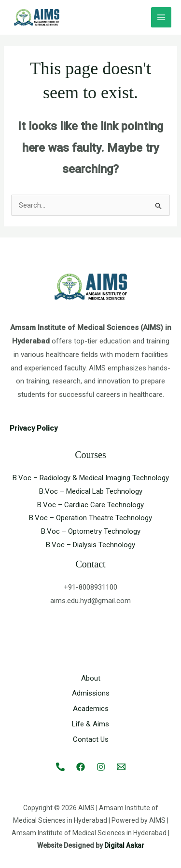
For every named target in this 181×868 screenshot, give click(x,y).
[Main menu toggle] (161, 18)
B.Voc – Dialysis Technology (90, 545)
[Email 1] (121, 767)
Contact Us (91, 739)
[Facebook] (81, 767)
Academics (91, 709)
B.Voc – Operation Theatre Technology (90, 518)
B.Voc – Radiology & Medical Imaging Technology (91, 478)
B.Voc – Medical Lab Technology (91, 491)
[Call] (60, 767)
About (91, 678)
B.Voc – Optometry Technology (91, 531)
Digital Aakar (124, 845)
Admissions (91, 693)
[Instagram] (101, 767)
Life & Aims (90, 724)
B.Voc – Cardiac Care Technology (90, 505)
